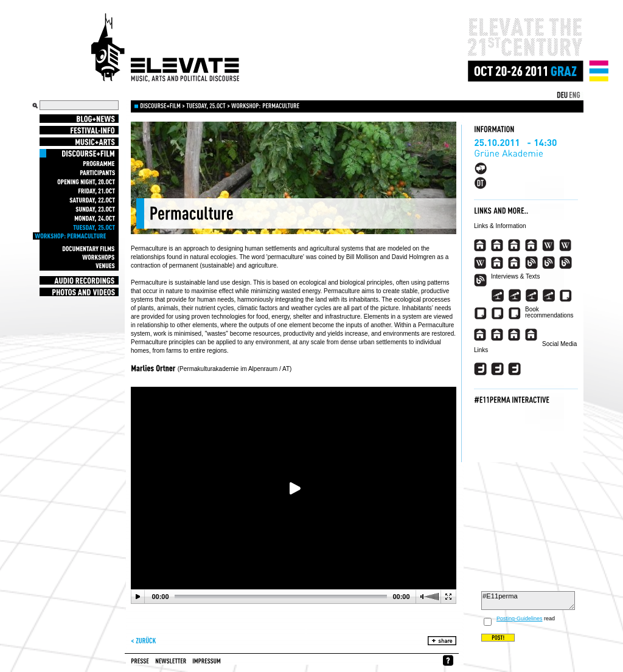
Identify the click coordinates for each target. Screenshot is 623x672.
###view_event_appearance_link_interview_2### (514, 296)
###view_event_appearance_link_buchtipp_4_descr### (531, 334)
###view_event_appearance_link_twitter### (480, 369)
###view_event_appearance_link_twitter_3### (514, 369)
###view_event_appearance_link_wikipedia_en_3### (480, 263)
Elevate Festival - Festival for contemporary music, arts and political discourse (165, 48)
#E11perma (528, 601)
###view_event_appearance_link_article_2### (480, 313)
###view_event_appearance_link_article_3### (497, 313)
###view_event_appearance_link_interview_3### (531, 296)
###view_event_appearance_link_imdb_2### (514, 263)
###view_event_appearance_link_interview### (497, 296)
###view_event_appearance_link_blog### (531, 263)
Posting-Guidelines (520, 618)
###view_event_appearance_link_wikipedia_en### (548, 245)
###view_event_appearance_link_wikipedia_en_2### (566, 245)
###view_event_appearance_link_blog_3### (566, 263)
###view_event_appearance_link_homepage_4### (531, 245)
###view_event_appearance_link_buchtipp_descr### (480, 334)
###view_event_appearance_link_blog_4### (480, 280)
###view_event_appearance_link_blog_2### (548, 263)
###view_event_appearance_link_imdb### (497, 263)
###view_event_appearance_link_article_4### (514, 313)
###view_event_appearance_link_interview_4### (548, 296)
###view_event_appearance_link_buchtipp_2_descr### (497, 334)
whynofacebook (448, 660)
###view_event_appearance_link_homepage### (480, 245)
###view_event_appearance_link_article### (566, 296)
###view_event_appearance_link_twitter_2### (497, 369)
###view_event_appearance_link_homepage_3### (514, 245)
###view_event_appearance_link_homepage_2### (497, 245)
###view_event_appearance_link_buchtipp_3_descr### (514, 334)
